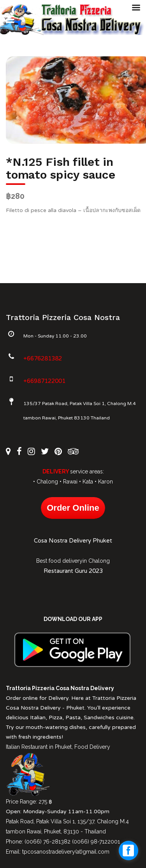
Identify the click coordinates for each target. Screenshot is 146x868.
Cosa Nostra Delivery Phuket (73, 541)
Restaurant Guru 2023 (73, 571)
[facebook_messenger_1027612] (128, 851)
